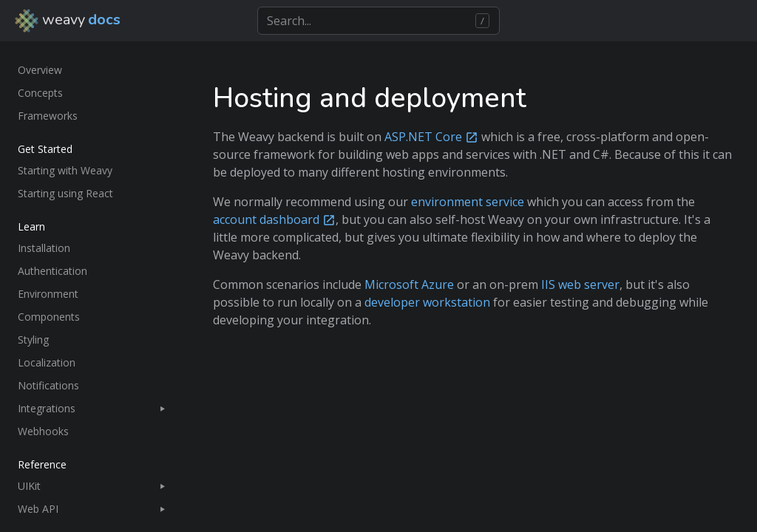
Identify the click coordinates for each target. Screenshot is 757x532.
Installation (44, 248)
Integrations (47, 408)
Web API (38, 509)
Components (49, 317)
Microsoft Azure (409, 284)
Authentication (52, 271)
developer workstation (427, 302)
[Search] (378, 21)
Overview (40, 70)
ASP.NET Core (423, 137)
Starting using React (65, 193)
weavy (68, 21)
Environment (48, 294)
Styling (33, 340)
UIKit (29, 486)
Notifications (48, 385)
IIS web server (580, 284)
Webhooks (43, 431)
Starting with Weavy (65, 170)
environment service (468, 202)
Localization (47, 362)
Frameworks (48, 116)
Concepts (40, 93)
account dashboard (266, 219)
